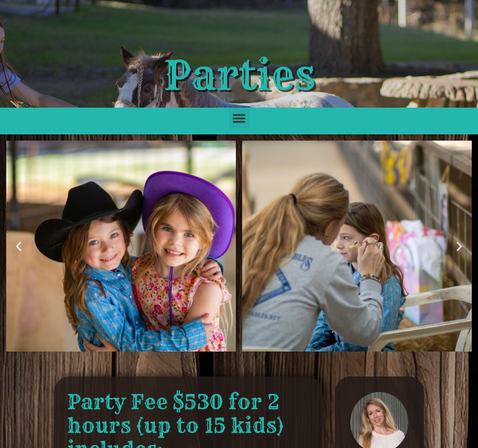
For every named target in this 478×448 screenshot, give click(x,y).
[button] (239, 118)
